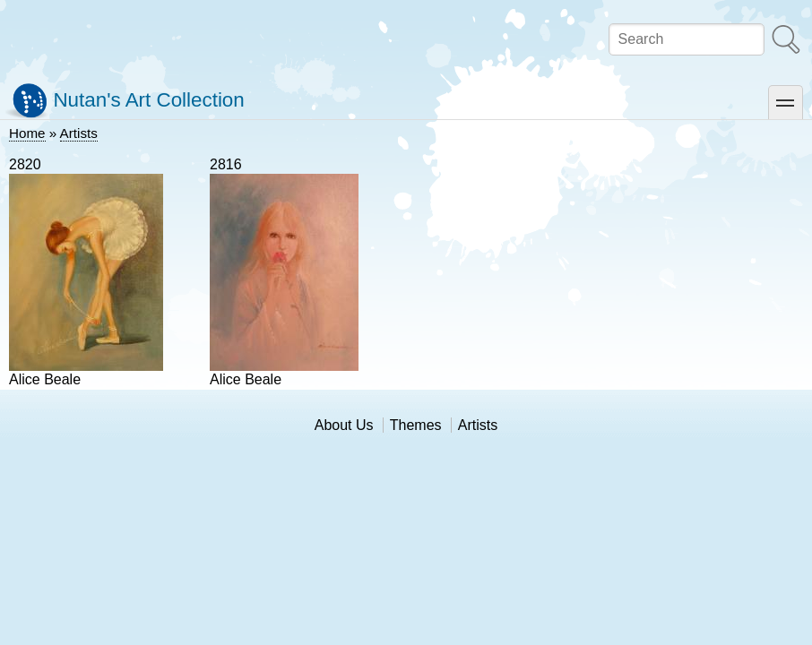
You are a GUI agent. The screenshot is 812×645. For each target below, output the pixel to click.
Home (27, 133)
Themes (416, 425)
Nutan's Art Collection (148, 100)
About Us (344, 425)
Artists (79, 133)
